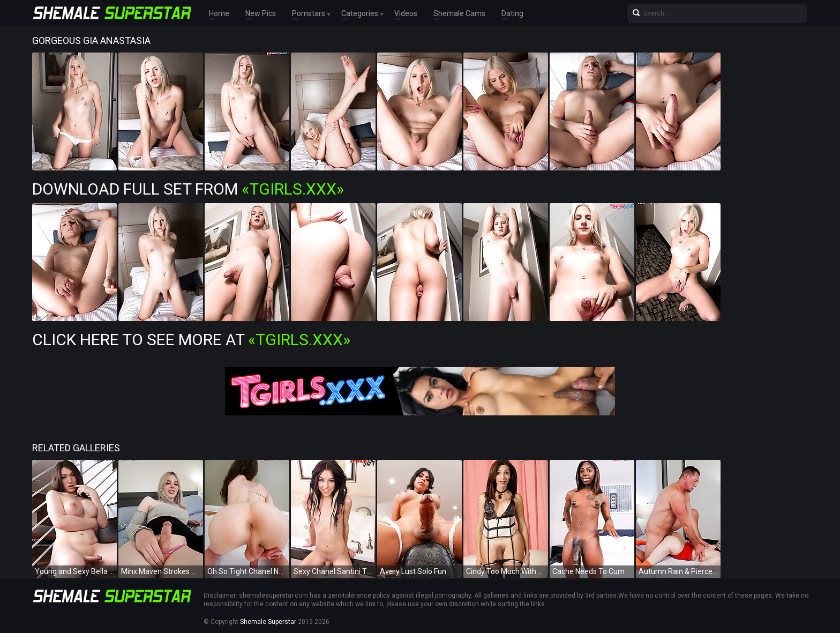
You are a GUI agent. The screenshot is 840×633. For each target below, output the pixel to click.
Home (219, 13)
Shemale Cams (459, 13)
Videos (406, 13)
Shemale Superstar (268, 622)
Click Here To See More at (191, 340)
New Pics (261, 13)
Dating (512, 13)
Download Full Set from (188, 189)
